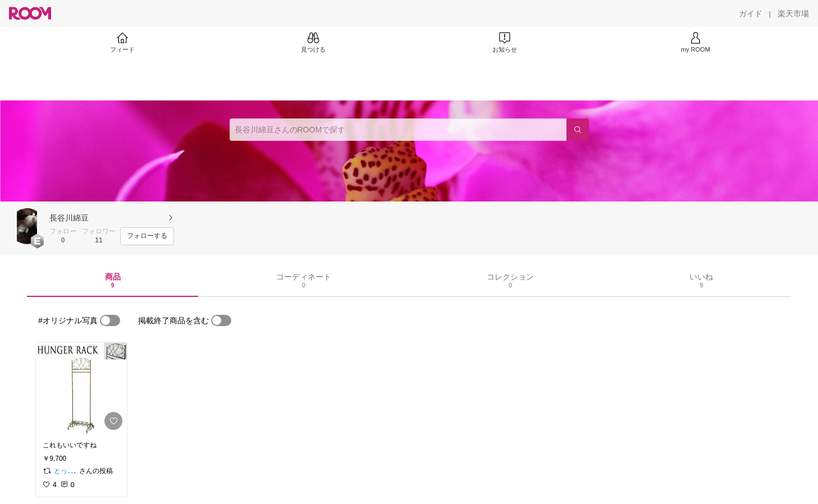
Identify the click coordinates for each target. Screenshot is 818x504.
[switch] (110, 320)
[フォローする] (147, 236)
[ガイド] (751, 13)
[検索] (578, 130)
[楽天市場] (793, 13)
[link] (81, 388)
